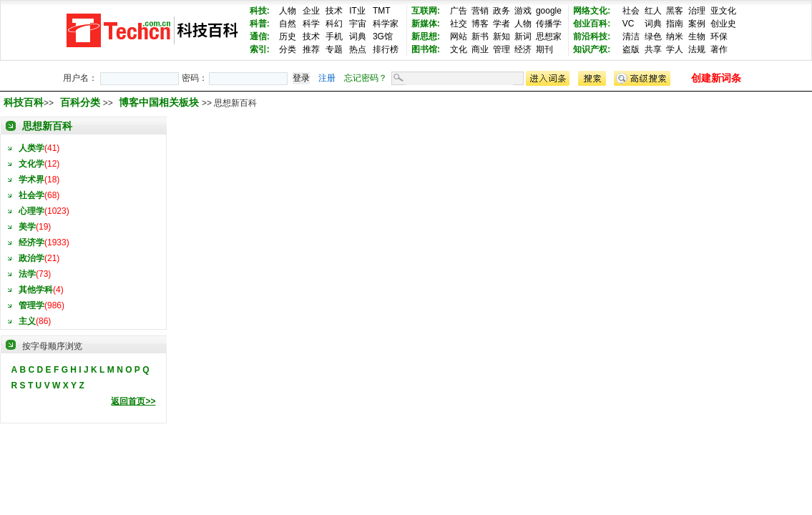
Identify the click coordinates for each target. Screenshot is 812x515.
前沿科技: (592, 36)
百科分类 (80, 102)
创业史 (723, 24)
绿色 (653, 36)
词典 (358, 36)
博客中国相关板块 (160, 102)
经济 (523, 49)
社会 (631, 11)
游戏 (523, 11)
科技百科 (24, 102)
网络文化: (592, 11)
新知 (502, 36)
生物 (697, 36)
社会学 (31, 195)
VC (628, 24)
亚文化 (723, 11)
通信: (260, 36)
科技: (260, 11)
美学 (27, 227)
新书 (480, 36)
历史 (288, 36)
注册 (327, 78)
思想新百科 (47, 126)
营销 (480, 11)
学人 (675, 49)
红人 (653, 11)
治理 (697, 11)
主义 (27, 321)
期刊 (544, 49)
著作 (719, 49)
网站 (459, 36)
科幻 (334, 24)
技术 (334, 11)
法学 (27, 274)
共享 (653, 49)
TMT (382, 11)
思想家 (549, 36)
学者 (502, 24)
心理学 (31, 211)
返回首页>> (133, 401)
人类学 (31, 148)
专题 (334, 49)
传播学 (549, 24)
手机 (334, 36)
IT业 (357, 11)
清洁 (631, 36)
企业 (311, 11)
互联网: (426, 11)
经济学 (31, 242)
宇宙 (358, 24)
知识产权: (592, 49)
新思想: (426, 36)
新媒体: (426, 24)
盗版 (631, 49)
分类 (288, 49)
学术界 (31, 180)
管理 (502, 49)
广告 (459, 11)
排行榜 (386, 49)
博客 (480, 24)
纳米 (675, 36)
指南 (675, 24)
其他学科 (36, 290)
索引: (260, 49)
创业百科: (592, 24)
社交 (459, 24)
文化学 (31, 164)
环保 (719, 36)
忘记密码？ (366, 78)
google (549, 11)
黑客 (675, 11)
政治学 (31, 258)
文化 (459, 49)
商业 (480, 49)
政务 (502, 11)
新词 (523, 36)
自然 (288, 24)
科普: (260, 24)
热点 (358, 49)
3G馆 (383, 36)
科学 (311, 24)
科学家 (386, 24)
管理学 (31, 305)
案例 (697, 24)
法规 (697, 49)
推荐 (311, 49)
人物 (288, 11)
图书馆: (426, 49)
